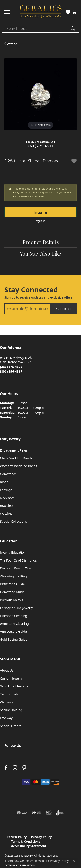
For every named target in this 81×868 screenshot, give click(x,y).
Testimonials (9, 694)
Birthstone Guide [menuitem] (12, 584)
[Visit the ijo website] (37, 813)
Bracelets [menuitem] (7, 506)
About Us (7, 670)
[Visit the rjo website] (49, 813)
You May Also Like (40, 253)
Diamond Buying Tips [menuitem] (16, 568)
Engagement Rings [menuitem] (14, 450)
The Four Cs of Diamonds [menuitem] (18, 560)
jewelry (12, 43)
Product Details (41, 242)
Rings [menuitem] (4, 482)
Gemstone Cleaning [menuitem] (14, 624)
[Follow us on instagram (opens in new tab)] (15, 768)
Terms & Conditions (26, 841)
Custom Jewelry (11, 678)
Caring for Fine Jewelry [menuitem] (16, 608)
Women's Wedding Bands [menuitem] (19, 466)
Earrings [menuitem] (6, 490)
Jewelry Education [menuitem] (13, 552)
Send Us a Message (14, 686)
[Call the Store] (11, 367)
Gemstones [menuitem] (8, 474)
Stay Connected (31, 290)
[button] (68, 12)
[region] (40, 94)
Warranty (7, 702)
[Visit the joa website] (60, 813)
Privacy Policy (41, 837)
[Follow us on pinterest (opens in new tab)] (24, 768)
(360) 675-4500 (41, 146)
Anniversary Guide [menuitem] (13, 631)
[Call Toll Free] (11, 371)
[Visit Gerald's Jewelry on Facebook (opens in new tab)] (6, 768)
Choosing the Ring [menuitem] (13, 576)
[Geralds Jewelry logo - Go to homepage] (41, 12)
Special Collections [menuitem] (13, 521)
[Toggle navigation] (7, 12)
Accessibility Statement (29, 846)
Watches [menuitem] (6, 514)
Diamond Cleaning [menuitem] (13, 616)
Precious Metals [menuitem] (11, 600)
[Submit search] (74, 28)
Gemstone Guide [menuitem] (12, 592)
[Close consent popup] (74, 861)
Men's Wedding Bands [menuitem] (16, 458)
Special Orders (11, 726)
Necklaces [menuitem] (7, 498)
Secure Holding (11, 710)
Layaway (6, 718)
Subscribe (64, 308)
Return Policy (17, 837)
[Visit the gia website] (22, 813)
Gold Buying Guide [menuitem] (14, 639)
